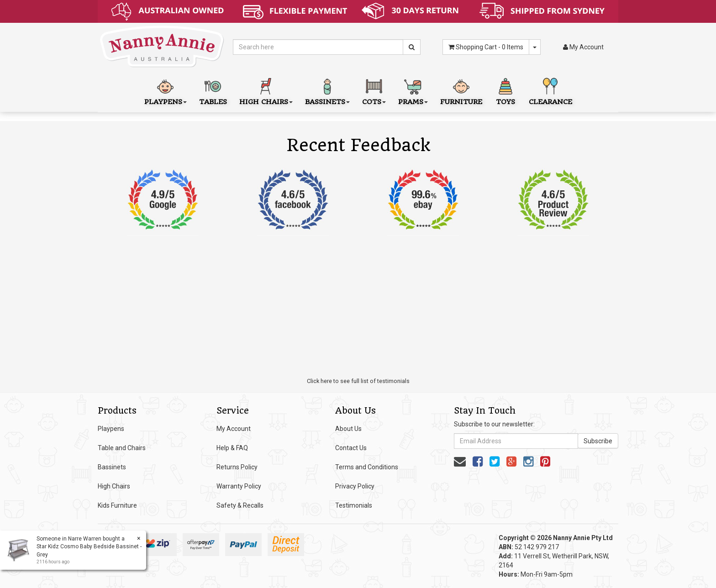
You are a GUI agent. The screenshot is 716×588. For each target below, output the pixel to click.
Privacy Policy (355, 486)
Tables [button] (213, 91)
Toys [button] (505, 91)
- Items (486, 47)
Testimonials (354, 505)
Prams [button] (413, 91)
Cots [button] (374, 91)
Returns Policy (237, 467)
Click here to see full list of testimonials (358, 381)
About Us (348, 429)
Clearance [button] (550, 91)
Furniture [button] (461, 91)
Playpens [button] (166, 91)
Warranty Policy (239, 486)
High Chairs (114, 486)
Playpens (111, 429)
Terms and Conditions (367, 467)
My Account (234, 429)
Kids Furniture (117, 505)
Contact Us (351, 448)
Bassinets (112, 467)
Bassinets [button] (327, 91)
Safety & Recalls (240, 505)
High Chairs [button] (266, 91)
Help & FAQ (232, 448)
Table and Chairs (122, 448)
